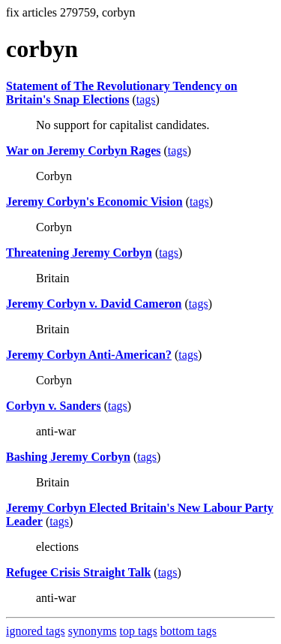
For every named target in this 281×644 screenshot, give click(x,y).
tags (146, 99)
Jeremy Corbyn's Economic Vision (94, 202)
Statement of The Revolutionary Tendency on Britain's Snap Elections (122, 93)
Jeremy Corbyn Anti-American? (89, 355)
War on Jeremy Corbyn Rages (84, 150)
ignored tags (36, 631)
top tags (139, 631)
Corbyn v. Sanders (54, 406)
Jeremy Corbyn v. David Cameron (94, 304)
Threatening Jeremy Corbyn (79, 253)
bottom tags (188, 631)
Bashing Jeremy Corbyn (68, 457)
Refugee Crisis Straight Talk (78, 572)
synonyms (93, 631)
